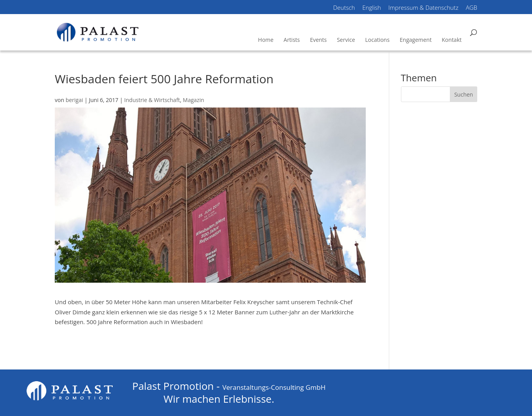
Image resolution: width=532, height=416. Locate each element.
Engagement (416, 40)
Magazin (193, 100)
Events (318, 40)
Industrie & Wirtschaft (152, 100)
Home (266, 40)
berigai (75, 100)
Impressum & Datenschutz (423, 8)
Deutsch (344, 8)
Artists (292, 40)
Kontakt (452, 40)
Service (346, 40)
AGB (472, 8)
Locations (377, 40)
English (372, 8)
